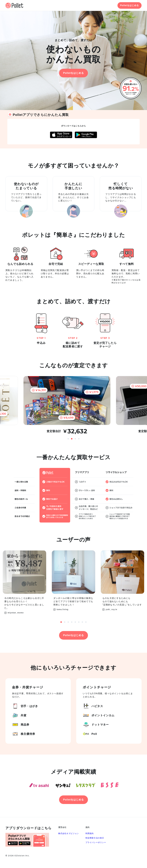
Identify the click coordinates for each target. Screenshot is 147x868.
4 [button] (79, 439)
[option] (73, 405)
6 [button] (79, 622)
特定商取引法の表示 (95, 838)
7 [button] (82, 622)
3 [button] (75, 439)
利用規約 (90, 833)
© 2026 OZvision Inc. (17, 856)
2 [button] (72, 439)
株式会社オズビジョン (69, 833)
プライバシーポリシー (96, 842)
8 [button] (86, 622)
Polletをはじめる (130, 5)
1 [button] (68, 439)
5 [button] (75, 622)
